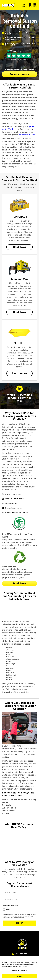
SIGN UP (20, 923)
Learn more (20, 373)
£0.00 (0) (24, 7)
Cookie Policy (7, 918)
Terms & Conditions (19, 918)
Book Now (20, 247)
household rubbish (27, 135)
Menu (35, 5)
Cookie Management (19, 971)
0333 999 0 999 (21, 954)
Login (30, 5)
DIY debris (13, 129)
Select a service (19, 74)
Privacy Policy (28, 916)
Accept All (19, 977)
